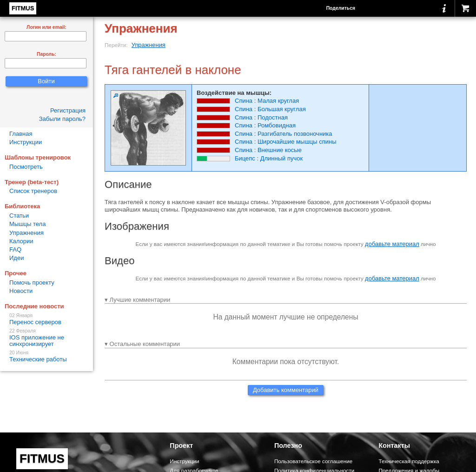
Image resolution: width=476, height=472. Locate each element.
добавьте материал (392, 244)
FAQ (15, 249)
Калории (21, 241)
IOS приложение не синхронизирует (46, 338)
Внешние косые (280, 150)
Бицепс (245, 158)
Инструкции (26, 142)
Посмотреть (26, 167)
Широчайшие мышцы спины (297, 142)
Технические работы (46, 356)
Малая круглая (278, 101)
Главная (21, 134)
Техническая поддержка (409, 461)
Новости (21, 291)
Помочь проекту (32, 283)
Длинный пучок (281, 158)
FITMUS (23, 8)
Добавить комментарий (286, 390)
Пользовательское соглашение (313, 461)
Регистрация (68, 110)
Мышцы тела (27, 224)
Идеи (17, 258)
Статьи (19, 216)
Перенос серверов (46, 319)
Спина (244, 101)
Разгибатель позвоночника (295, 134)
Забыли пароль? (62, 119)
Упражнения (149, 45)
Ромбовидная (277, 125)
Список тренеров (33, 191)
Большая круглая (282, 109)
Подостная (273, 117)
